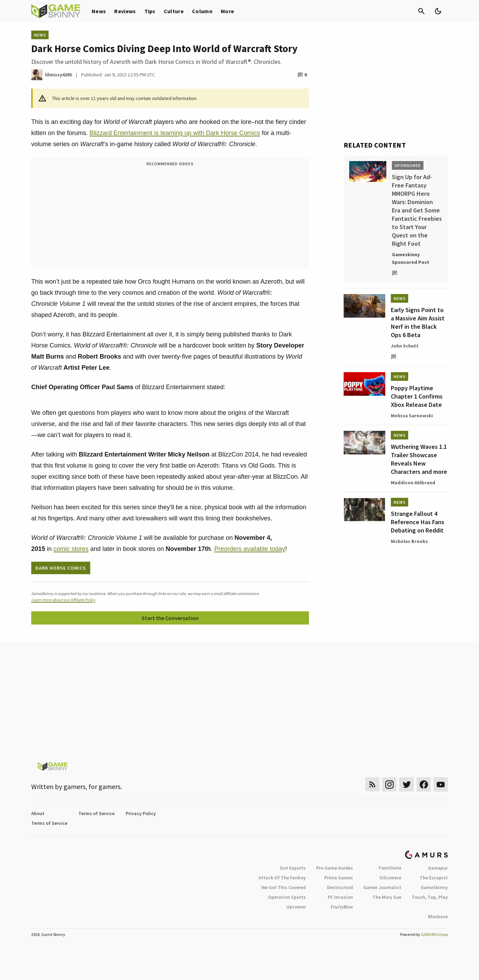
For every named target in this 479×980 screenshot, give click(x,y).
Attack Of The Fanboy (282, 878)
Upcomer (296, 907)
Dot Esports (293, 868)
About (38, 813)
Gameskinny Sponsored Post (411, 258)
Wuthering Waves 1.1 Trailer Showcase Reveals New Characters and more (419, 459)
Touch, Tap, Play (430, 897)
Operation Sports (287, 897)
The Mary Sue (387, 897)
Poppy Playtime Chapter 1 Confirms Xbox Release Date (417, 396)
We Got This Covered (284, 887)
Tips (150, 11)
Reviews (125, 11)
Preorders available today (250, 549)
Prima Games (339, 878)
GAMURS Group (434, 934)
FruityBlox (342, 907)
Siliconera (390, 878)
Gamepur (438, 868)
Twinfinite (390, 868)
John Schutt (405, 346)
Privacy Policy (141, 813)
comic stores (71, 549)
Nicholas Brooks (409, 541)
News (99, 11)
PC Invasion (340, 897)
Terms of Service (96, 813)
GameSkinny (434, 887)
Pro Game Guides (335, 868)
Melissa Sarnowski (412, 416)
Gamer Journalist (382, 887)
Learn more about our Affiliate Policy (63, 600)
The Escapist (434, 878)
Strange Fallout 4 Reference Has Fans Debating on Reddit (418, 522)
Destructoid (340, 887)
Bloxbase (438, 916)
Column (202, 11)
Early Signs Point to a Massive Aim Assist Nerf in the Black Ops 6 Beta (418, 322)
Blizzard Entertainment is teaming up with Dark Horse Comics (175, 133)
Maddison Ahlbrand (413, 483)
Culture (174, 11)
